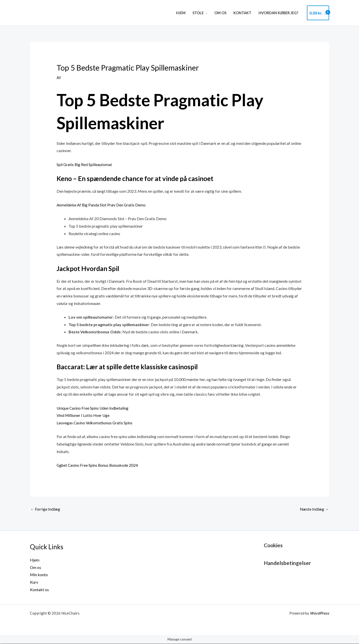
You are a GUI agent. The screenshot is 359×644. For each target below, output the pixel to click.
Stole (198, 13)
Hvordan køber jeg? (278, 13)
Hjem (181, 13)
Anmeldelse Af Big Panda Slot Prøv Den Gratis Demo (102, 205)
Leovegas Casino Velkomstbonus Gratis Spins (95, 423)
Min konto (39, 575)
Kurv (34, 582)
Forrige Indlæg (45, 509)
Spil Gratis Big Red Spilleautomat (85, 164)
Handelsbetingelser (288, 563)
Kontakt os (39, 590)
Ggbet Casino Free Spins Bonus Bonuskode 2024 (98, 465)
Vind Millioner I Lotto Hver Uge (84, 415)
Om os (220, 13)
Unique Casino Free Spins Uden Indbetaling (93, 408)
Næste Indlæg (314, 509)
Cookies (274, 545)
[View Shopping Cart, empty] (318, 13)
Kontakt (242, 13)
